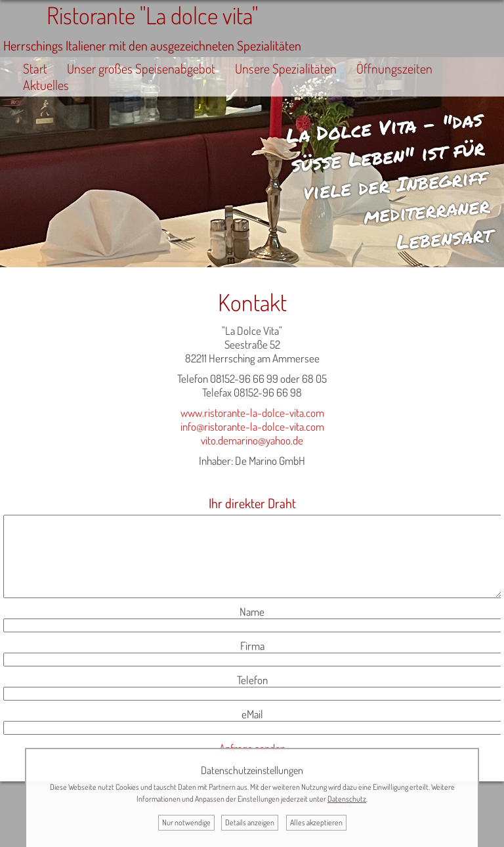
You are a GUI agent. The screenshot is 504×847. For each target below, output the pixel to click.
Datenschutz (347, 799)
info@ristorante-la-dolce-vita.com (252, 426)
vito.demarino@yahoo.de (252, 440)
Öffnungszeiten (394, 69)
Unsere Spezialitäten (286, 69)
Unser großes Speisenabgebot (141, 69)
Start (35, 69)
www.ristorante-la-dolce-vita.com (252, 413)
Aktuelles (46, 85)
